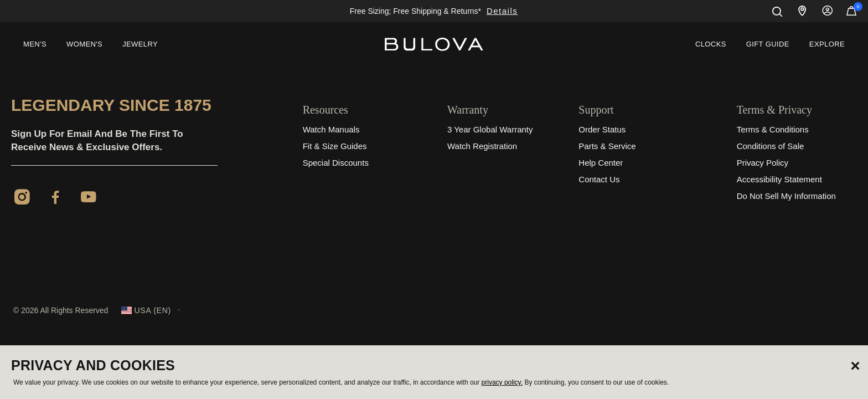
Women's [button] (84, 44)
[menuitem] (35, 44)
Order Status (602, 129)
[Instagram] (22, 199)
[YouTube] (89, 199)
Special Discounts (336, 163)
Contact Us (599, 179)
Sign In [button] (828, 11)
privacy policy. (502, 382)
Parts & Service (607, 146)
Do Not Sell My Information (786, 196)
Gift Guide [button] (768, 44)
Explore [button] (827, 44)
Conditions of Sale (771, 146)
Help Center (601, 163)
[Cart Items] (851, 13)
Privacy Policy (763, 163)
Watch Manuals (331, 129)
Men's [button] (35, 44)
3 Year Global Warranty (490, 129)
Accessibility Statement (779, 179)
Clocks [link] (711, 44)
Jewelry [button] (140, 44)
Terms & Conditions (773, 129)
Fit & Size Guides (335, 146)
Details (502, 11)
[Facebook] (55, 199)
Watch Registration (482, 146)
